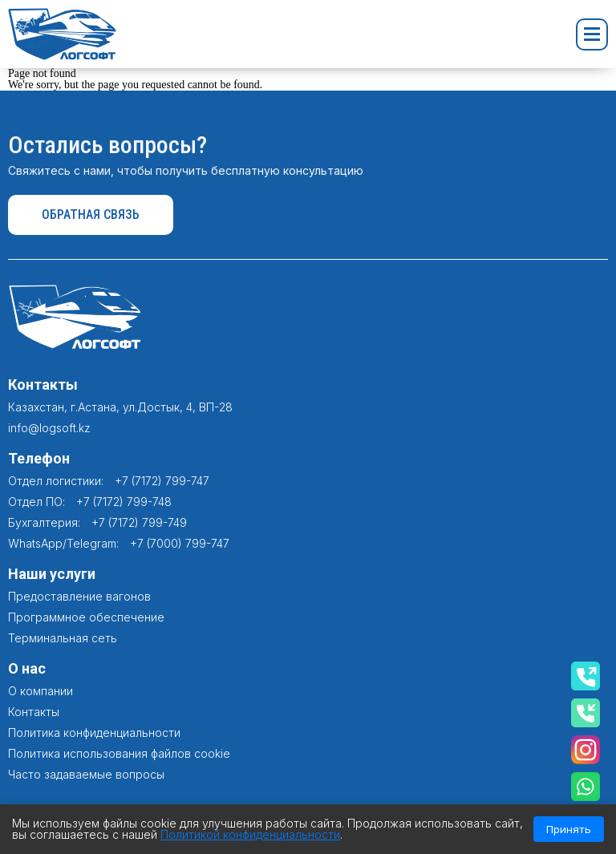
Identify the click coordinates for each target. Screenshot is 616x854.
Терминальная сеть (63, 638)
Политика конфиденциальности (94, 733)
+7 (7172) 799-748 (124, 502)
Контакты (34, 712)
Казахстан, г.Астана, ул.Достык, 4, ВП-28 (120, 407)
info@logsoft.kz (49, 428)
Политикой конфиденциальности (250, 834)
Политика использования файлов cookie (119, 753)
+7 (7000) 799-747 (180, 543)
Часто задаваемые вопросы (86, 774)
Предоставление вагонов (79, 596)
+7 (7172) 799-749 (139, 522)
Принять (569, 829)
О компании (41, 691)
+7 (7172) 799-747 (162, 481)
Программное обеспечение (86, 617)
